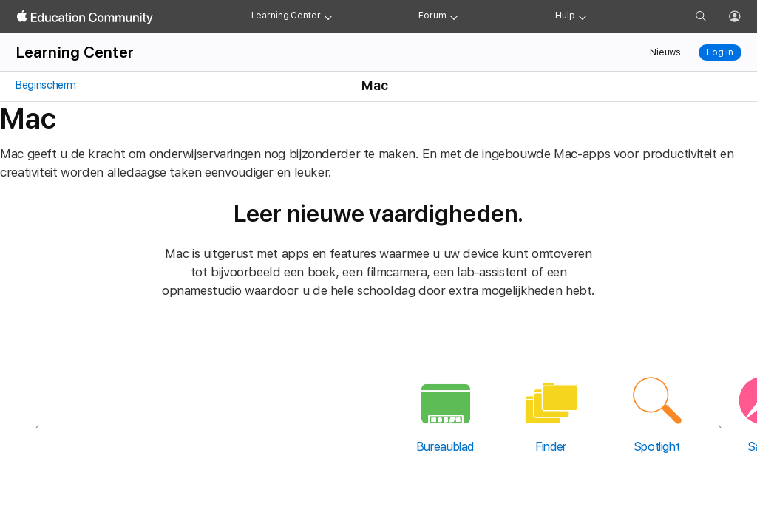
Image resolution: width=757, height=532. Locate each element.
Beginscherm (45, 85)
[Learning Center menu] (328, 16)
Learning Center (286, 16)
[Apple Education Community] (85, 17)
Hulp (565, 16)
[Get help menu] (583, 16)
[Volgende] (720, 412)
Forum (432, 16)
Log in (720, 52)
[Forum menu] (454, 16)
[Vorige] (37, 412)
